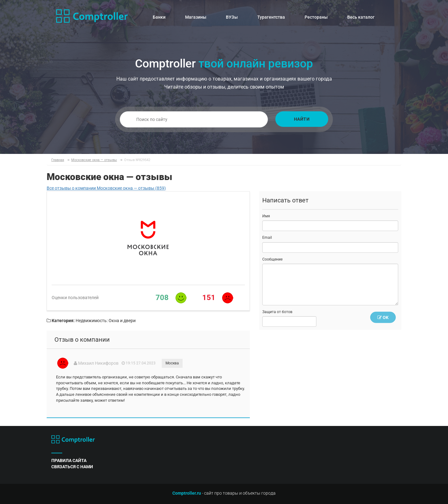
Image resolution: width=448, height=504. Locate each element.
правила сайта (69, 460)
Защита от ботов (277, 312)
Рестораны (316, 17)
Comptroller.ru (187, 493)
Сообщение (272, 259)
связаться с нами (72, 467)
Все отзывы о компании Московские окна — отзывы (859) (106, 188)
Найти (302, 119)
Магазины (196, 17)
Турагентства (271, 17)
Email (267, 238)
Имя (266, 216)
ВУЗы (232, 17)
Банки (159, 17)
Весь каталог (361, 17)
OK (383, 317)
